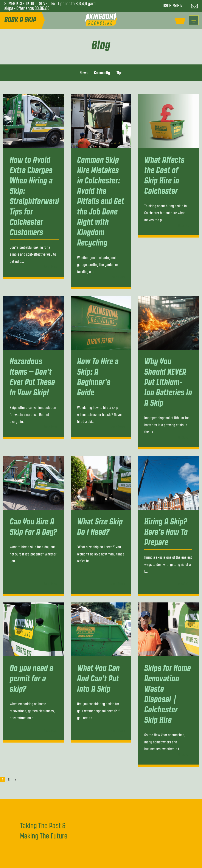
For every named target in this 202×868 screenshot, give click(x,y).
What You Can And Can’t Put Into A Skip (98, 678)
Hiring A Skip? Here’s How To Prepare (166, 532)
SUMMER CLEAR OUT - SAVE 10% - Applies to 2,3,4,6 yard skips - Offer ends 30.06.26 (50, 6)
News (84, 73)
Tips (119, 73)
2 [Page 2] (9, 780)
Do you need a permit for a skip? (31, 678)
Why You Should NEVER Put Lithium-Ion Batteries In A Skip (168, 382)
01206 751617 (172, 6)
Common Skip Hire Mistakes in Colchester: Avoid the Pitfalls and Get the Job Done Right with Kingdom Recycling (101, 201)
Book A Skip (20, 20)
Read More (50, 267)
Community (102, 73)
